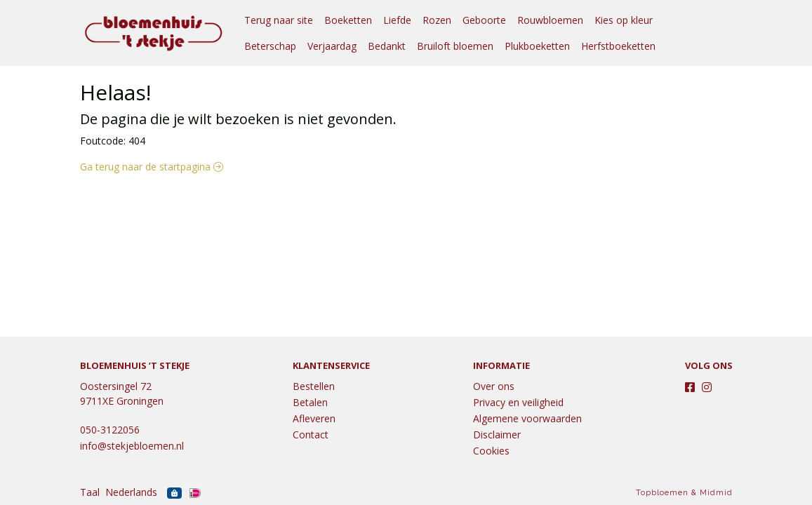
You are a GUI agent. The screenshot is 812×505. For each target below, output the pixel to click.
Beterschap (270, 46)
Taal (90, 492)
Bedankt (387, 46)
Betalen (310, 402)
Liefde (397, 20)
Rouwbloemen (550, 20)
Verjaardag (332, 46)
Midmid (716, 493)
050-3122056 (110, 430)
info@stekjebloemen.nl (132, 446)
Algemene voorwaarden (527, 418)
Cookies (491, 451)
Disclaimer (497, 435)
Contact (311, 435)
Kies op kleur (624, 20)
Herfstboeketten (618, 46)
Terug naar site (279, 20)
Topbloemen (662, 493)
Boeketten (348, 20)
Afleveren (314, 418)
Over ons (494, 386)
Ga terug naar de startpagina (152, 167)
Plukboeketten (537, 46)
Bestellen (314, 386)
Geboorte (484, 20)
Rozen (437, 20)
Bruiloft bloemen (455, 46)
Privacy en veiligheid (518, 402)
